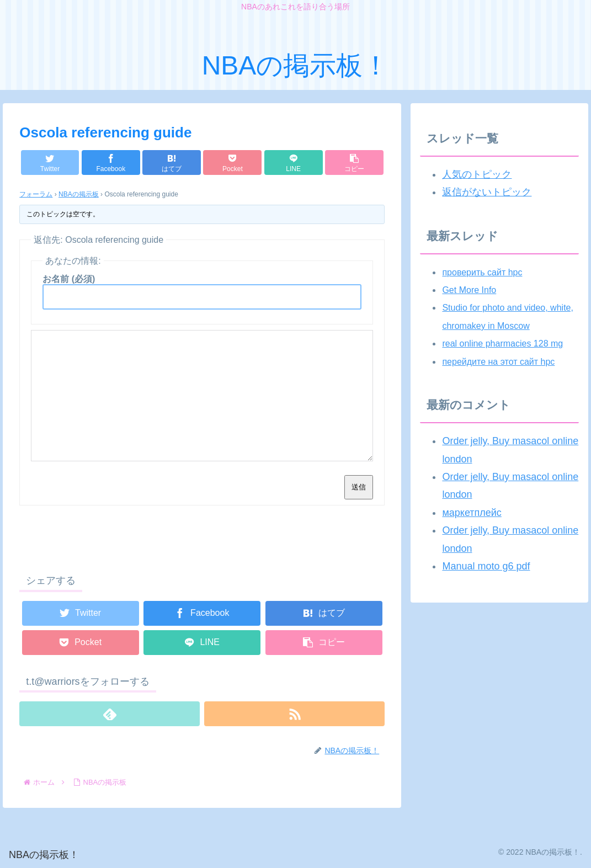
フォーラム (36, 194)
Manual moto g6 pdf (486, 566)
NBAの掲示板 (79, 194)
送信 (359, 487)
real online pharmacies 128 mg (502, 344)
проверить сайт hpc (482, 272)
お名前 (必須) (69, 279)
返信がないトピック (487, 192)
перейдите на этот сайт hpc (498, 362)
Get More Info (469, 290)
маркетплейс (472, 513)
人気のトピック (477, 174)
